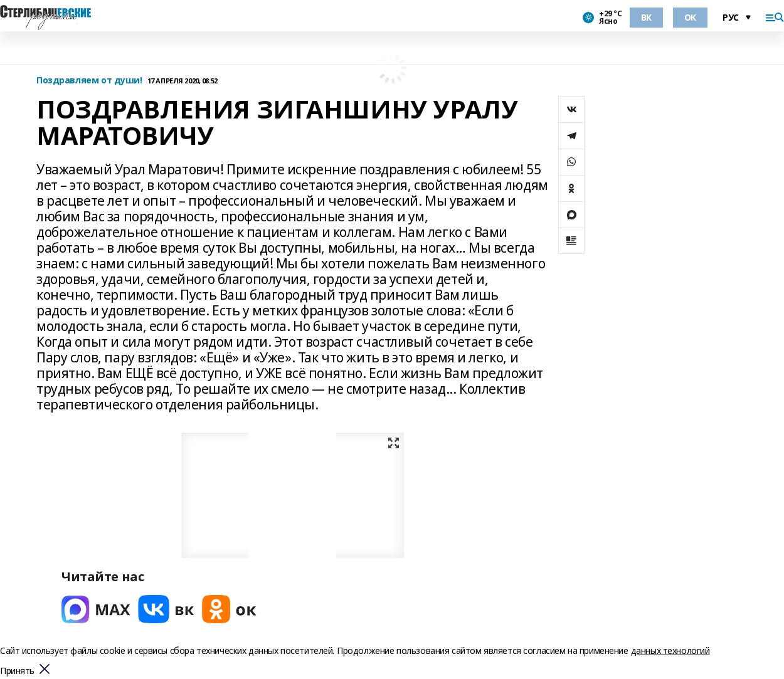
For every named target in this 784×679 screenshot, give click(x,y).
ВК (646, 17)
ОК (690, 17)
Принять (17, 671)
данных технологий (670, 650)
